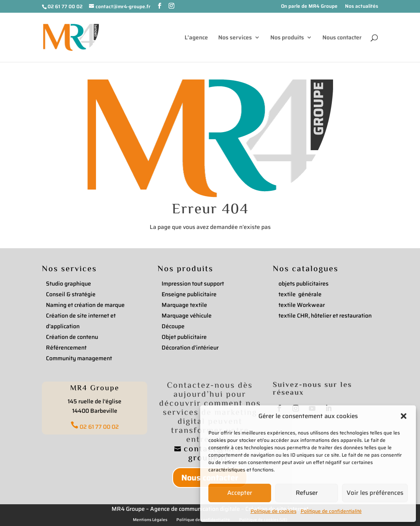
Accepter (240, 493)
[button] (404, 416)
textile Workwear (302, 305)
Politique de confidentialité (331, 511)
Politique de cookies (274, 511)
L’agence (196, 38)
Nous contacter (342, 38)
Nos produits (287, 38)
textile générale (300, 294)
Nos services (235, 38)
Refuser (307, 493)
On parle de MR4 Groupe (309, 7)
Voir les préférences (375, 493)
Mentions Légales (150, 520)
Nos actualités (362, 7)
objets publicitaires (304, 284)
